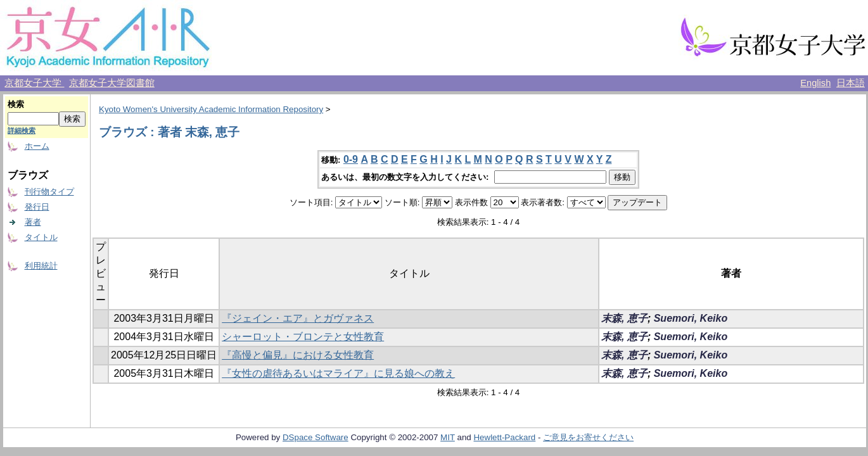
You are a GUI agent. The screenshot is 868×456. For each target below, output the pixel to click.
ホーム (37, 146)
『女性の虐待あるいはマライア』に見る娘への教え (338, 373)
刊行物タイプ (49, 192)
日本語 (851, 83)
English (815, 83)
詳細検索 (22, 130)
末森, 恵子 (624, 318)
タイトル (41, 237)
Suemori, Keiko (691, 318)
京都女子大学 (34, 83)
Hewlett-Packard (504, 437)
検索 (16, 104)
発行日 (37, 207)
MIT (448, 437)
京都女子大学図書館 (112, 83)
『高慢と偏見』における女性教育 (298, 355)
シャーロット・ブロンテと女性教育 (303, 337)
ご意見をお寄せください (588, 437)
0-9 (351, 159)
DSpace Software (316, 437)
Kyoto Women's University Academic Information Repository (211, 109)
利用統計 (41, 266)
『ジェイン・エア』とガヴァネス (298, 318)
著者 (33, 222)
